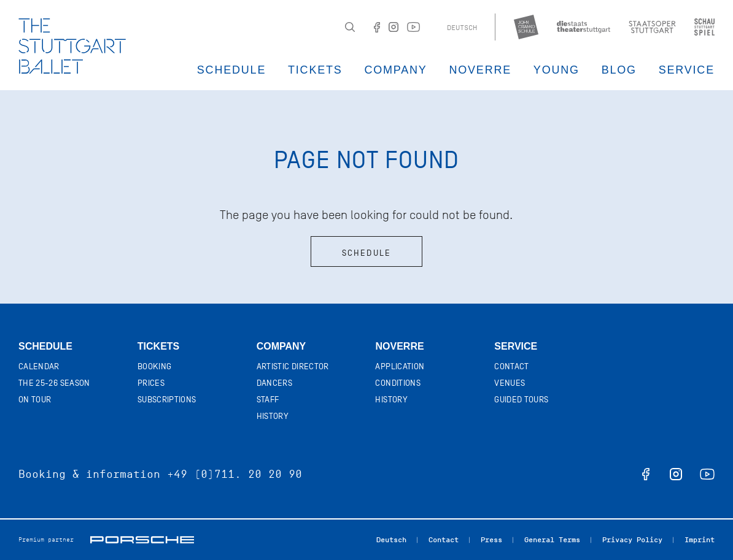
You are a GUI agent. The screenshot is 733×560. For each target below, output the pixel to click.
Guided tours (521, 400)
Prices (151, 383)
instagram (676, 474)
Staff (268, 400)
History (273, 416)
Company (395, 70)
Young (557, 70)
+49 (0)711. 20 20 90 (235, 474)
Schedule (231, 70)
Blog (619, 70)
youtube (707, 474)
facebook (646, 474)
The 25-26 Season (54, 383)
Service (687, 70)
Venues (510, 383)
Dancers (274, 383)
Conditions (398, 383)
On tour (35, 400)
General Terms (552, 540)
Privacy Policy (632, 540)
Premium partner (46, 539)
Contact (511, 366)
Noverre (480, 70)
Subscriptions (167, 400)
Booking (154, 366)
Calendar (39, 366)
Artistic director (293, 366)
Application (400, 366)
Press (491, 540)
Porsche (142, 540)
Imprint (700, 540)
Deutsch (462, 28)
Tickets (315, 70)
